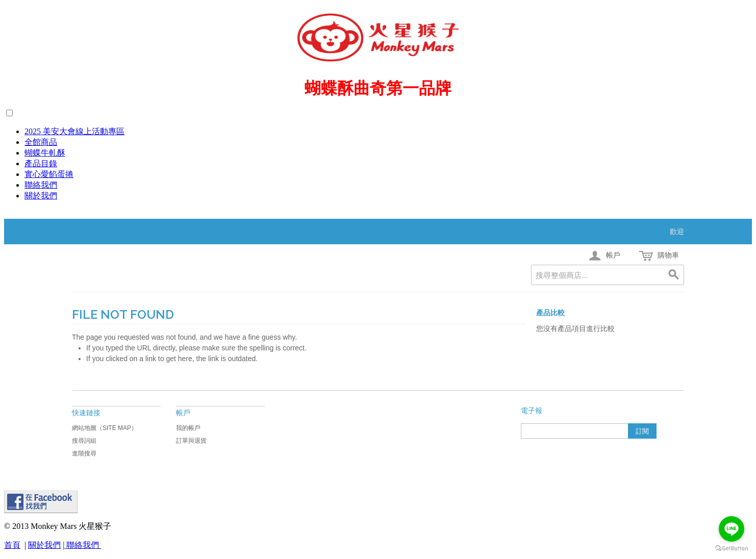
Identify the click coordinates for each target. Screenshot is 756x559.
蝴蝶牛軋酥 (45, 153)
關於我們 (41, 196)
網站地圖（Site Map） (105, 428)
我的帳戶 (188, 428)
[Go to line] (732, 529)
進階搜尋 (84, 453)
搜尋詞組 (84, 441)
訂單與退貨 (191, 441)
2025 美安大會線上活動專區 (74, 131)
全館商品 (41, 142)
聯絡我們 (41, 185)
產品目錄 (41, 163)
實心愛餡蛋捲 (49, 174)
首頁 (12, 545)
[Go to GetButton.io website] (732, 549)
